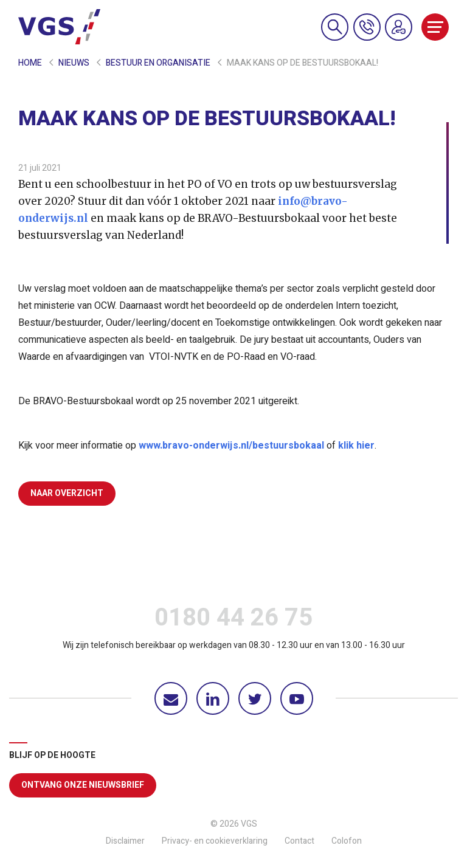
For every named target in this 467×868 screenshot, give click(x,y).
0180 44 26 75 (233, 621)
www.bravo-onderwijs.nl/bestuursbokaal (231, 446)
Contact (299, 841)
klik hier (356, 446)
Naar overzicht (67, 493)
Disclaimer (125, 841)
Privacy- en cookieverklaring (215, 841)
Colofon (347, 841)
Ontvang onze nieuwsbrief (83, 785)
